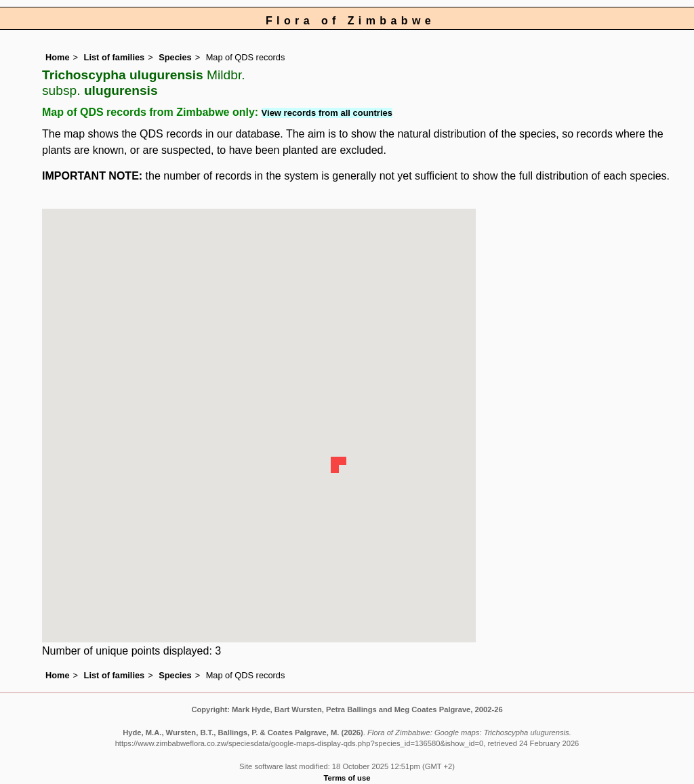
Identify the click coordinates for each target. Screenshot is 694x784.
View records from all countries (327, 113)
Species (175, 57)
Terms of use (347, 778)
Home (58, 57)
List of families (115, 57)
